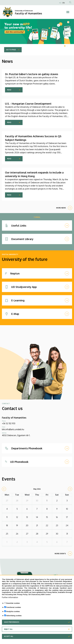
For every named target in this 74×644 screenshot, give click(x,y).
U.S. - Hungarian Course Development (28, 104)
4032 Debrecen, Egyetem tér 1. (16, 435)
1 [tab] (65, 46)
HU (60, 3)
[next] (70, 489)
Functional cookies (14, 612)
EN (64, 3)
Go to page (11, 50)
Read (9, 90)
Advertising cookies (14, 620)
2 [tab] (67, 46)
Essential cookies (13, 608)
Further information (10, 602)
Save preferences (12, 627)
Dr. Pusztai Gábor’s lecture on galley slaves (32, 74)
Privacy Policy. (22, 599)
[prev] (4, 489)
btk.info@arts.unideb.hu (13, 429)
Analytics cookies (13, 616)
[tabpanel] (37, 37)
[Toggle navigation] (68, 12)
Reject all (8, 634)
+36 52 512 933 (9, 423)
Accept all (9, 641)
